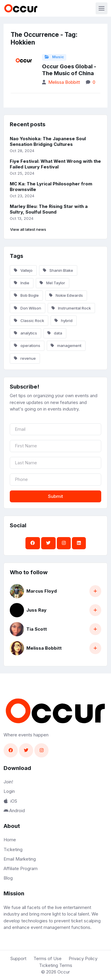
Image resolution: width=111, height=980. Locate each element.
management (66, 345)
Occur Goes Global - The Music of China (69, 70)
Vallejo (23, 270)
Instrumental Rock (71, 308)
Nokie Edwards (66, 295)
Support (18, 958)
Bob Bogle (26, 295)
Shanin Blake (58, 270)
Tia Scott (37, 629)
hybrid (63, 321)
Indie (22, 283)
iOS (10, 801)
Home (10, 840)
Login (9, 791)
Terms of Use (48, 958)
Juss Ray (36, 610)
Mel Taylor (52, 283)
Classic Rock (29, 321)
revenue (25, 358)
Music (54, 57)
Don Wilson (28, 308)
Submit (55, 496)
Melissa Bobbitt (64, 82)
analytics (25, 333)
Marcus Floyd (42, 591)
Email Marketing (20, 859)
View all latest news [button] (28, 229)
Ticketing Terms (56, 965)
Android (14, 811)
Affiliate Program (21, 868)
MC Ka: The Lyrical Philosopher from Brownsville (51, 187)
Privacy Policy (83, 958)
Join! (8, 782)
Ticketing (13, 849)
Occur (64, 972)
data (55, 333)
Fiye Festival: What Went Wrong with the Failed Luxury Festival (55, 164)
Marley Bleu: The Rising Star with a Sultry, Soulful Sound (49, 209)
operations (27, 345)
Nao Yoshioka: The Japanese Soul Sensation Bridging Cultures (48, 141)
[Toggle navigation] (102, 8)
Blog (8, 878)
